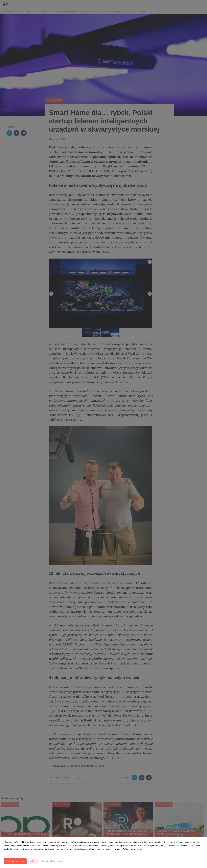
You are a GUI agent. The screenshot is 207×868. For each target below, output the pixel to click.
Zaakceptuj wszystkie (15, 861)
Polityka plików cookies (52, 861)
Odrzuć (33, 861)
